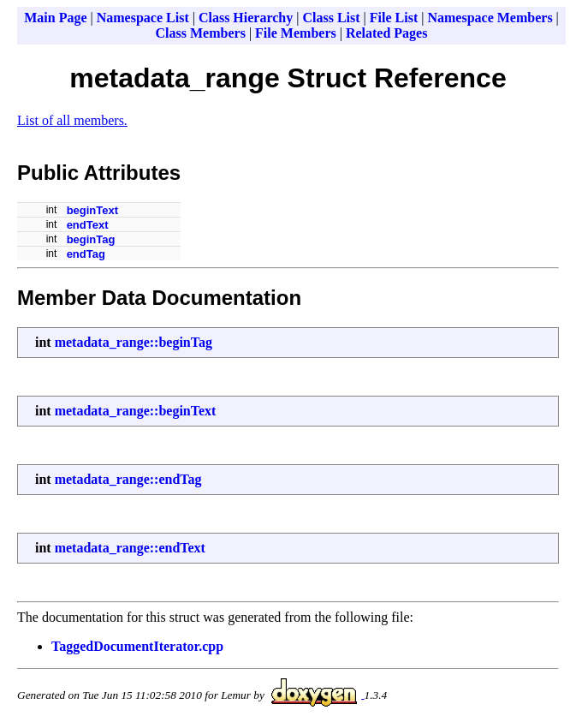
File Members (296, 33)
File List (394, 18)
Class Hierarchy (246, 18)
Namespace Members (490, 18)
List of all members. (72, 120)
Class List (331, 18)
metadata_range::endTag (128, 479)
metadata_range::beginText (136, 411)
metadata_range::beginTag (134, 342)
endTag (86, 254)
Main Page (55, 18)
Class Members (201, 33)
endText (88, 225)
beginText (92, 210)
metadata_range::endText (130, 548)
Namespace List (143, 18)
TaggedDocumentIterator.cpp (137, 646)
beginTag (91, 239)
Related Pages (387, 33)
